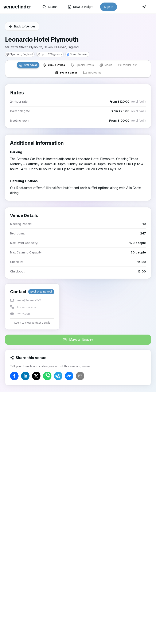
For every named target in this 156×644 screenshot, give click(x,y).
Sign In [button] (109, 7)
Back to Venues (22, 26)
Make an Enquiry (78, 340)
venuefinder (17, 7)
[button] (32, 307)
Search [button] (50, 7)
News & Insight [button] (81, 7)
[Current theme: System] (144, 7)
